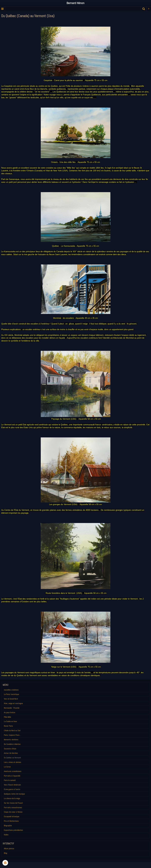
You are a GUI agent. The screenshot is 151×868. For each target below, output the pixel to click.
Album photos (9, 848)
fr (149, 9)
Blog (6, 853)
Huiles (6, 835)
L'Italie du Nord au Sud (12, 730)
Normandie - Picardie (12, 708)
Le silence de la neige (12, 798)
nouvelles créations (11, 690)
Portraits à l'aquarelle (12, 776)
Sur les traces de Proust (13, 803)
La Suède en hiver (11, 721)
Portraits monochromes (13, 807)
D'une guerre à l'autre (12, 789)
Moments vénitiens (11, 740)
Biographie (8, 826)
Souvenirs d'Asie (10, 749)
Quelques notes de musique (14, 794)
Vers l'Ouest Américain (12, 785)
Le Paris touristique (11, 694)
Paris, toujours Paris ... (13, 735)
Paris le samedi (10, 780)
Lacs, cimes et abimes (13, 762)
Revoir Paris (8, 726)
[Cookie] (5, 863)
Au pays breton (10, 712)
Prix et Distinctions (11, 821)
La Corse (7, 767)
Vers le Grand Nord (11, 699)
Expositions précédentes (13, 830)
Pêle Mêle (7, 717)
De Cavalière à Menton (12, 744)
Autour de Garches (11, 753)
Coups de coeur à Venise (13, 812)
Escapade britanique (12, 816)
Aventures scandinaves (13, 771)
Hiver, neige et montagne (13, 703)
